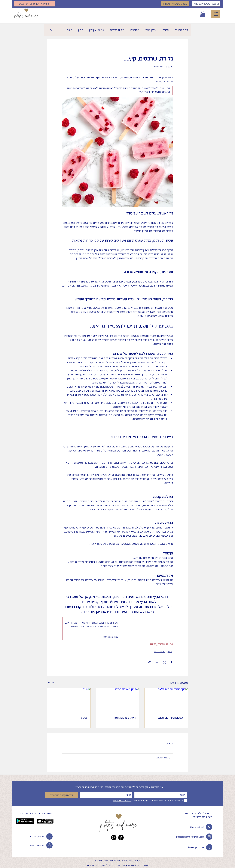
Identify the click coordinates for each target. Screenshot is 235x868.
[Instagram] (114, 838)
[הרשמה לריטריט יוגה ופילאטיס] (34, 4)
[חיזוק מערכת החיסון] (118, 700)
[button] (203, 14)
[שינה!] (69, 700)
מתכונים (135, 30)
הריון (81, 30)
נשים (70, 30)
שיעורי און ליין (97, 30)
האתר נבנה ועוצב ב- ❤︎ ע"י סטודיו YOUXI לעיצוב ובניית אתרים (117, 865)
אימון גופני (151, 30)
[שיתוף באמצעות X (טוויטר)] (164, 662)
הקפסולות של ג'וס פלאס (171, 718)
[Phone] (49, 845)
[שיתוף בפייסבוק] (172, 662)
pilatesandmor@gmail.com (190, 837)
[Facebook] (121, 838)
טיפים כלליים (117, 30)
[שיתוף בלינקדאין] (157, 662)
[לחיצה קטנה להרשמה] (61, 795)
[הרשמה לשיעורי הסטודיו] (206, 4)
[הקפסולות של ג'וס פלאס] (166, 700)
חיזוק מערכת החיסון (125, 718)
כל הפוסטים (181, 30)
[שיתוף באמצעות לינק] (149, 662)
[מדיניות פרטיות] (49, 836)
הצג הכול (51, 682)
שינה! (84, 718)
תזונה (166, 30)
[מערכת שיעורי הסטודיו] (175, 4)
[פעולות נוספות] (64, 50)
